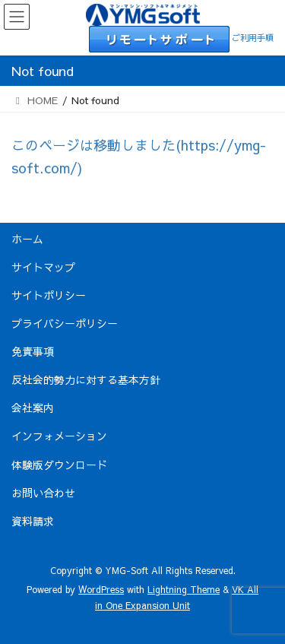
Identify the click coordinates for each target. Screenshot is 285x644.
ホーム (27, 239)
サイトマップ (43, 267)
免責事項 (33, 351)
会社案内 (33, 408)
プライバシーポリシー (65, 323)
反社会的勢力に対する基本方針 (86, 379)
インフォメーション (59, 436)
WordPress (101, 589)
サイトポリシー (49, 295)
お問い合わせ (43, 493)
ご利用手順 (253, 38)
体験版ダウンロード (59, 465)
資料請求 (33, 521)
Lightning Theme (184, 589)
